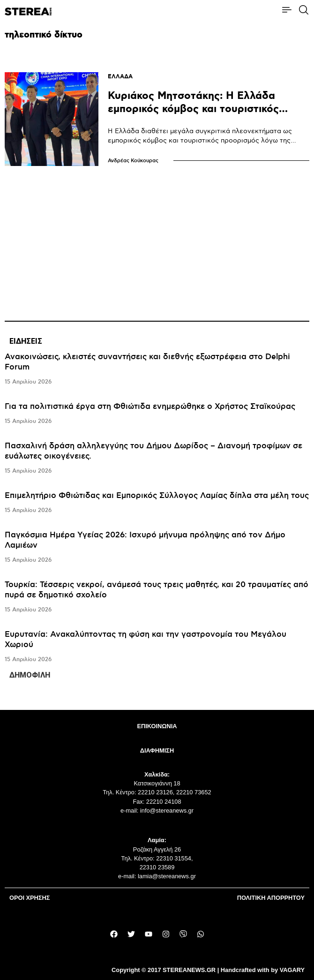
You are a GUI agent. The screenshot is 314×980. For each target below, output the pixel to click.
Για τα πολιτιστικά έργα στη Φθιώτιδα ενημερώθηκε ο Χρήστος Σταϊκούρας (150, 407)
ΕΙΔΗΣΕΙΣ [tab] (26, 341)
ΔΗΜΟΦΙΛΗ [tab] (30, 675)
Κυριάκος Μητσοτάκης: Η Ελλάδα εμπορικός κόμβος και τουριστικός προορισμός (193, 109)
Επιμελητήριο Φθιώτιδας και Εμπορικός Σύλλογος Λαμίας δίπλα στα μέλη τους (157, 496)
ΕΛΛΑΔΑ (120, 77)
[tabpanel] (157, 508)
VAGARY (292, 970)
